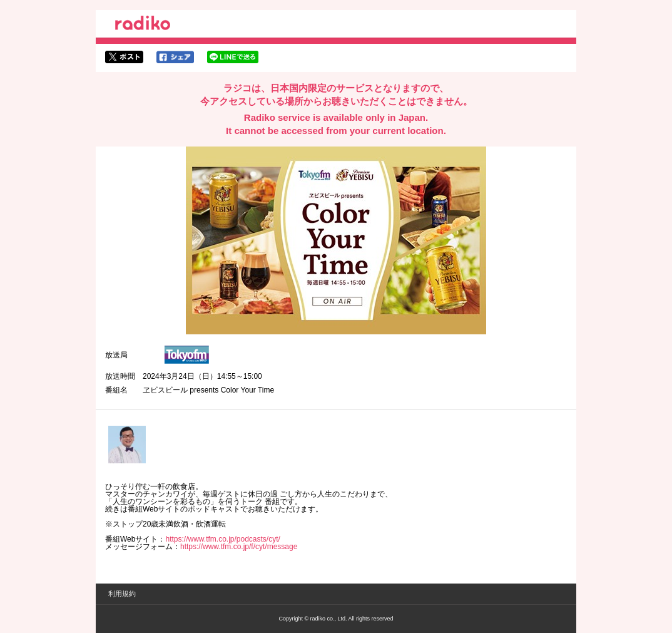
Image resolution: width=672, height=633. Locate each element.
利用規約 (122, 594)
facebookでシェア (175, 57)
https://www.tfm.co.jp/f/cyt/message (239, 547)
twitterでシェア (124, 57)
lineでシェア (233, 57)
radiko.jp (143, 25)
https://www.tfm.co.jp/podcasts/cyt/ (222, 539)
